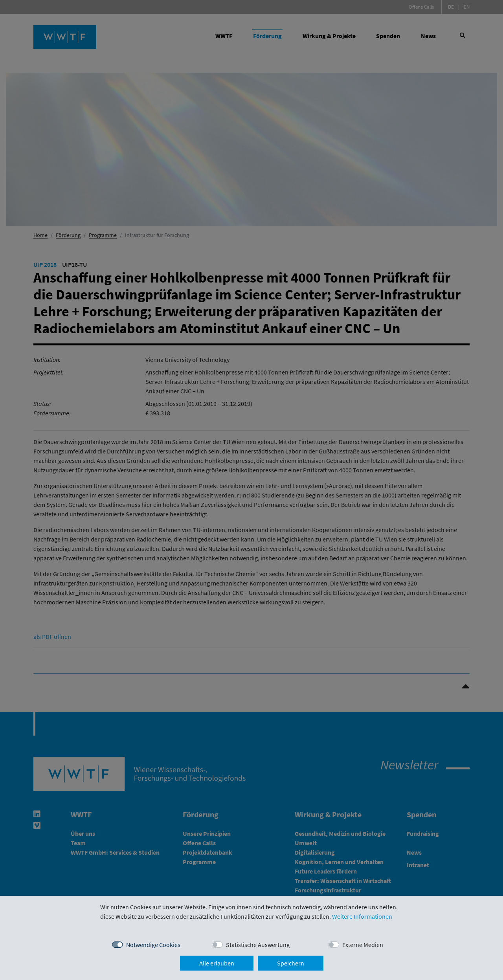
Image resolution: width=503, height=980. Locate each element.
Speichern (291, 963)
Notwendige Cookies (153, 945)
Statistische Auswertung (258, 945)
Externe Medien (363, 945)
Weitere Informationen (362, 916)
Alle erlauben (217, 963)
